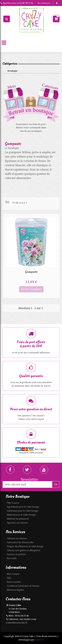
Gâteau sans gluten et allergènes (24, 550)
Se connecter (44, 3)
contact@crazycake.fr (17, 623)
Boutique (12, 71)
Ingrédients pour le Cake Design (23, 507)
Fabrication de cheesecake (20, 542)
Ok (56, 484)
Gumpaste (31, 272)
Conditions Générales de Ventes (23, 586)
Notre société (14, 582)
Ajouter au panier (31, 289)
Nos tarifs (12, 558)
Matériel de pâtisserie (18, 519)
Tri (7, 202)
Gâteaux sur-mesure (17, 538)
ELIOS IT (39, 640)
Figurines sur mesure (17, 523)
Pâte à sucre (13, 503)
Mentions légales (16, 590)
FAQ (9, 578)
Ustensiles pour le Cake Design (23, 511)
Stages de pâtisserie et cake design (25, 546)
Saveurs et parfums (17, 554)
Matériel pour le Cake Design (21, 515)
